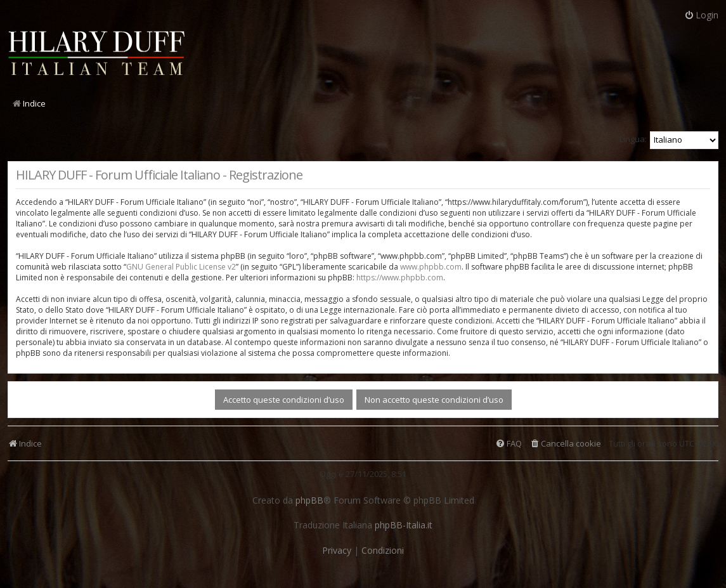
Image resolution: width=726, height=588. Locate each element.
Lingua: (633, 139)
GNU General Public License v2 (181, 267)
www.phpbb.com (431, 267)
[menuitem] (565, 444)
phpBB (309, 500)
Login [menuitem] (701, 15)
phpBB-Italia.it (404, 525)
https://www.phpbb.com (400, 278)
